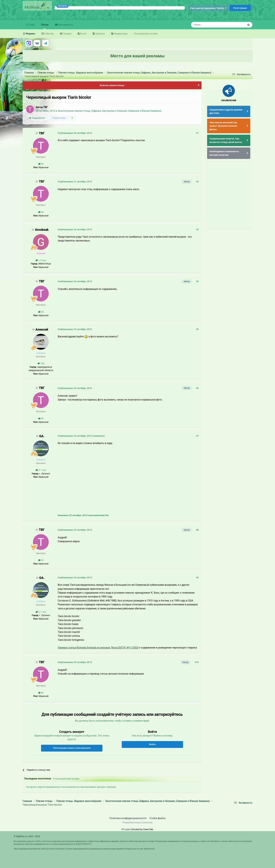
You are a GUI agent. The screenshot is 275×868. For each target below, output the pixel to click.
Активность (66, 25)
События (49, 34)
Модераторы (121, 34)
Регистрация (240, 8)
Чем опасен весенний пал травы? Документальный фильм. (223, 126)
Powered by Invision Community (138, 823)
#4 (197, 281)
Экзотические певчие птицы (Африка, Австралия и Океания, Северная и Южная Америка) (110, 111)
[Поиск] (210, 25)
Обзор (45, 26)
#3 (197, 229)
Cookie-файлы (158, 818)
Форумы (30, 34)
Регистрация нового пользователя (72, 748)
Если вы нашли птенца (112, 85)
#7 (197, 436)
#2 (197, 182)
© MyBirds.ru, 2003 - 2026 (27, 836)
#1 (197, 133)
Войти (152, 744)
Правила (100, 34)
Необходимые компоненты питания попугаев (224, 153)
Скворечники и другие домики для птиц (226, 111)
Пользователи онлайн (146, 34)
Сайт (31, 25)
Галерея (67, 34)
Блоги (83, 34)
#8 (197, 530)
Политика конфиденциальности (128, 818)
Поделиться (37, 118)
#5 (197, 329)
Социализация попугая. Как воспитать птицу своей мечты (226, 140)
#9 (197, 578)
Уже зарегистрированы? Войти (208, 8)
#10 (197, 662)
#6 (197, 388)
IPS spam (126, 829)
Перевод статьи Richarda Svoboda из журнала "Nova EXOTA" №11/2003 (98, 648)
